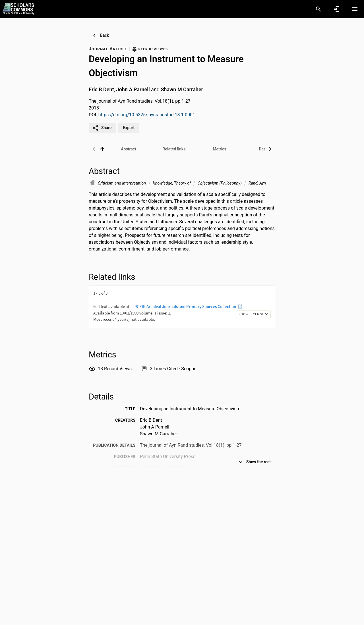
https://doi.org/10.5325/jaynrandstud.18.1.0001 (147, 115)
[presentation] (182, 307)
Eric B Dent (101, 89)
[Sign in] (337, 9)
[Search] (318, 9)
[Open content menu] (355, 9)
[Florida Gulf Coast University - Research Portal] (18, 9)
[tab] (129, 149)
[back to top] (102, 149)
